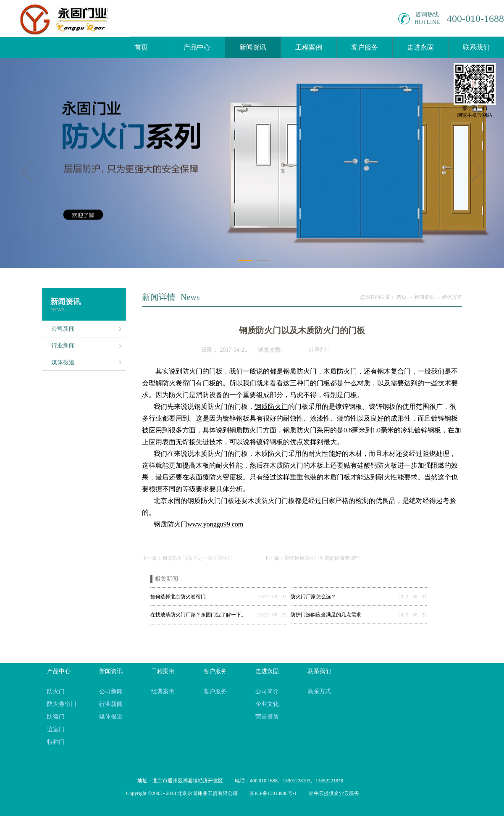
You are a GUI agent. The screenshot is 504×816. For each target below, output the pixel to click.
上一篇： (187, 558)
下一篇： (312, 558)
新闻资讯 (424, 297)
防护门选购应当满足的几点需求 (326, 615)
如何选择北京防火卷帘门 (178, 597)
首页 (141, 47)
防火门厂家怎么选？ (313, 597)
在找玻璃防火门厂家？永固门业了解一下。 (198, 615)
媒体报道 (452, 297)
